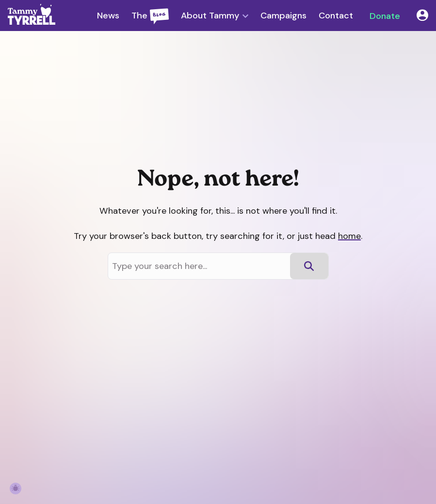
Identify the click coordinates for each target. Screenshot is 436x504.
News (108, 16)
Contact (336, 16)
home (349, 236)
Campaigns (283, 16)
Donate (385, 16)
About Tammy (210, 16)
